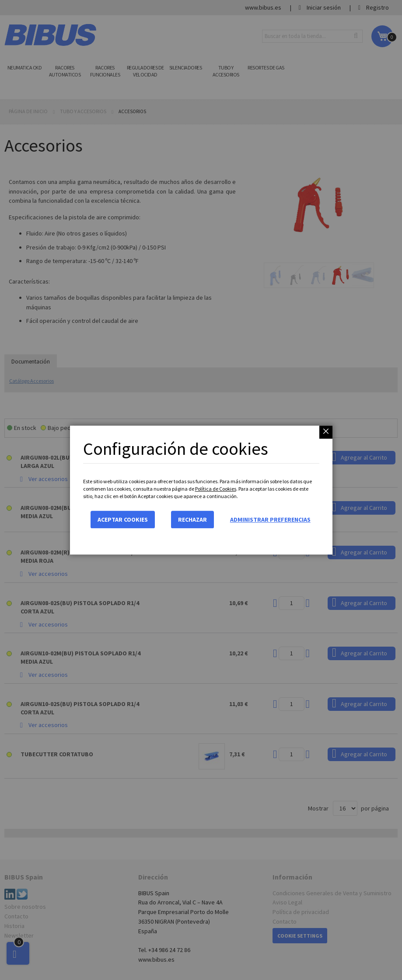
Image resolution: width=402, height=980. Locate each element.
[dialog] (201, 490)
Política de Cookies (216, 489)
